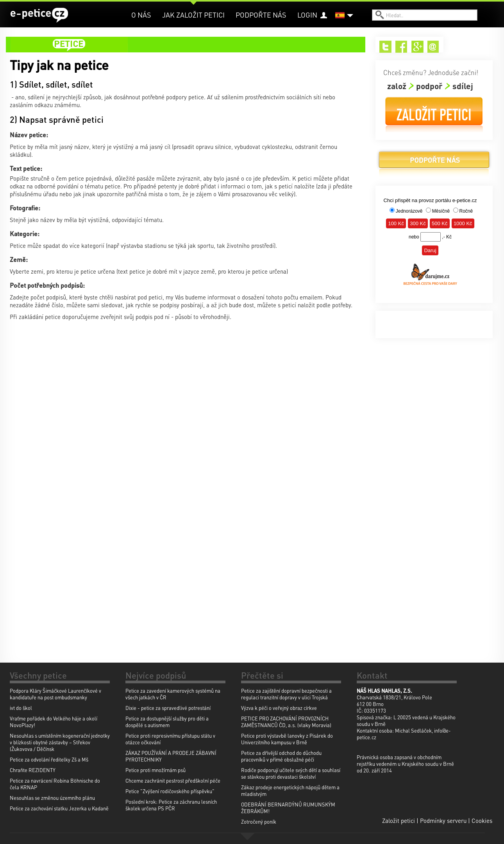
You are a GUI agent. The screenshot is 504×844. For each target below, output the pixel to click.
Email (433, 47)
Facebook (401, 47)
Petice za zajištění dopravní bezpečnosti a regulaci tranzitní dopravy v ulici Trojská (286, 694)
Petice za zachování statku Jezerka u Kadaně (59, 808)
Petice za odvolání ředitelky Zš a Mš (49, 759)
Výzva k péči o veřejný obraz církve (279, 708)
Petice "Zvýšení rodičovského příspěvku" (170, 791)
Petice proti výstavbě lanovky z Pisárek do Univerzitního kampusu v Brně (287, 739)
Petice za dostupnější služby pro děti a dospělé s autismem (167, 722)
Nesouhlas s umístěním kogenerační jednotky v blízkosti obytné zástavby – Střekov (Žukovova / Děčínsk (60, 742)
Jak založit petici (193, 15)
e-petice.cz (39, 15)
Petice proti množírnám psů (155, 770)
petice (190, 45)
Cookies (482, 821)
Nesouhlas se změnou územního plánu (52, 798)
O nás (141, 15)
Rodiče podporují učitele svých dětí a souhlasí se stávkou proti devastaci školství (291, 773)
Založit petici (434, 115)
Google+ (417, 47)
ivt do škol (21, 708)
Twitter (385, 47)
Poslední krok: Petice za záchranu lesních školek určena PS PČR (171, 805)
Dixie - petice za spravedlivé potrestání (168, 708)
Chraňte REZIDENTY (33, 770)
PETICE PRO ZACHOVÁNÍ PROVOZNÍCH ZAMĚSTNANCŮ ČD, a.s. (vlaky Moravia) (286, 722)
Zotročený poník (259, 822)
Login (307, 15)
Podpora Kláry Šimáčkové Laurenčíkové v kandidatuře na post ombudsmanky (55, 694)
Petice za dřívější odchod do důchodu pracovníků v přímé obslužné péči (281, 756)
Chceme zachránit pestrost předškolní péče (173, 780)
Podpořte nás (261, 15)
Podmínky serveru (443, 821)
